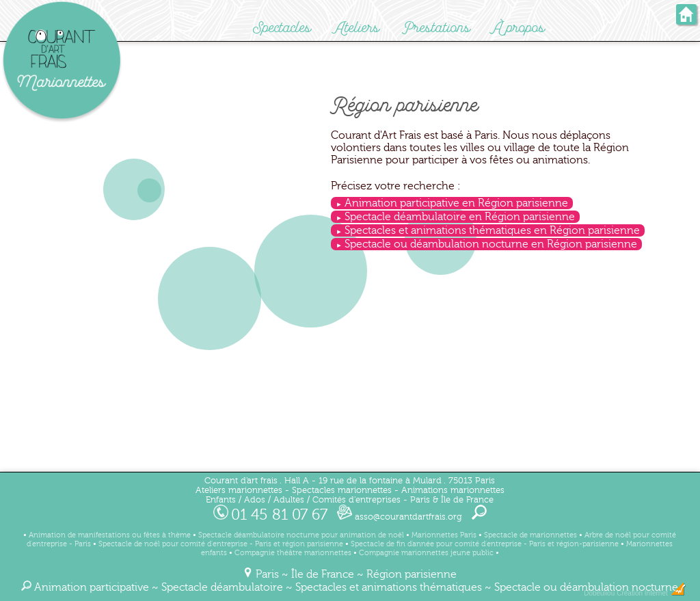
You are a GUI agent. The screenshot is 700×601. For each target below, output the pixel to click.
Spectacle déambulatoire (222, 587)
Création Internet (651, 593)
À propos (519, 28)
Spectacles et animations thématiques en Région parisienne (492, 230)
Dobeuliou (599, 593)
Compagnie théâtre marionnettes (293, 553)
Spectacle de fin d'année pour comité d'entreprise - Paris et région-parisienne (485, 544)
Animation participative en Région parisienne (456, 203)
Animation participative (92, 587)
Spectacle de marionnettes (530, 535)
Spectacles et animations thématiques (389, 587)
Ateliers (357, 28)
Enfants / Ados (235, 500)
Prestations (436, 28)
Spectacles (282, 28)
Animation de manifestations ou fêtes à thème (110, 535)
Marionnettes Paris (444, 535)
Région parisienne (412, 574)
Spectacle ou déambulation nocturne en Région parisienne (491, 244)
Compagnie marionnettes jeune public (426, 553)
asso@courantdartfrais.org (400, 517)
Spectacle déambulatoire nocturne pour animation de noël (301, 535)
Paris (267, 574)
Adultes (289, 500)
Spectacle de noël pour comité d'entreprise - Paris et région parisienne (221, 544)
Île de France (323, 574)
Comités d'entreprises (356, 500)
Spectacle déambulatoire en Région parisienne (460, 217)
